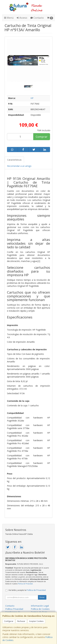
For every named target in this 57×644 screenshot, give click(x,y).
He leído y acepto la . (27, 590)
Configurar (9, 621)
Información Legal (40, 606)
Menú (9, 18)
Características (14, 160)
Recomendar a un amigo (19, 166)
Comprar (42, 137)
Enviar (42, 597)
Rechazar (21, 621)
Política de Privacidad (25, 584)
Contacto (37, 18)
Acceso (22, 18)
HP (32, 98)
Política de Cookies (40, 609)
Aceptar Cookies (36, 621)
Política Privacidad (14, 609)
